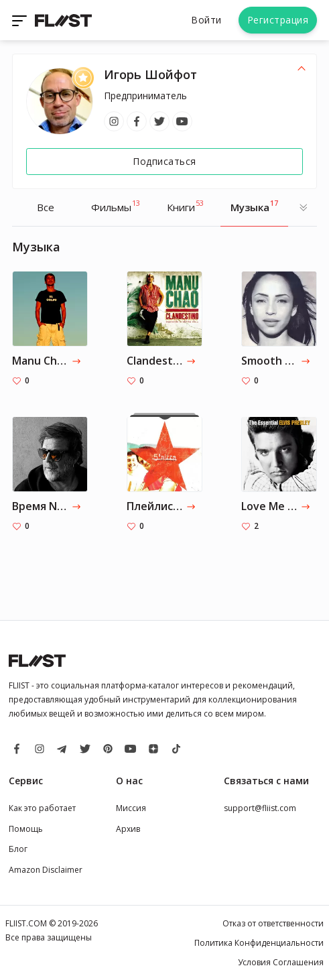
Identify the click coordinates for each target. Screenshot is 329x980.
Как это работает (42, 808)
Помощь (26, 829)
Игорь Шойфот (150, 74)
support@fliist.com (260, 808)
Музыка (254, 206)
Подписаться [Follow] (164, 161)
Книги (185, 206)
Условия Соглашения (281, 962)
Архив (128, 829)
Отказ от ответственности (273, 923)
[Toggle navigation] (21, 20)
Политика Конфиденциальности (259, 943)
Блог (18, 849)
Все (46, 207)
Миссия (131, 808)
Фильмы (116, 206)
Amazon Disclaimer (46, 870)
